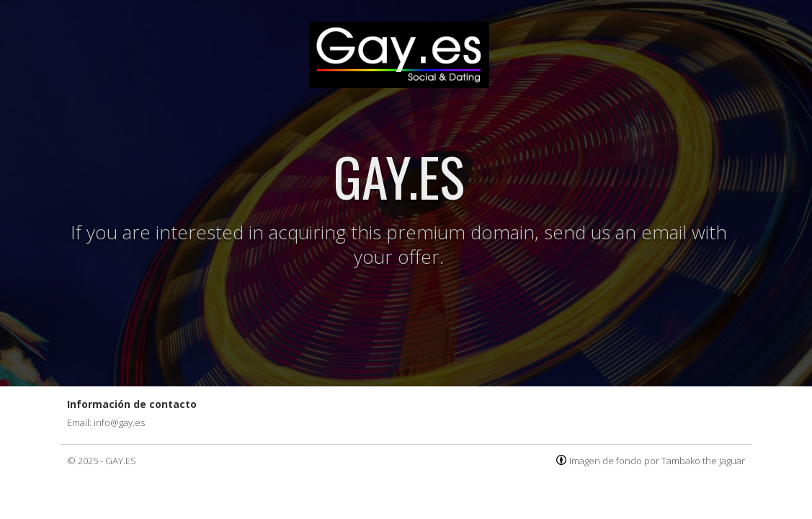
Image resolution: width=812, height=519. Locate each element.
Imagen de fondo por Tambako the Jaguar (657, 461)
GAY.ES (121, 461)
